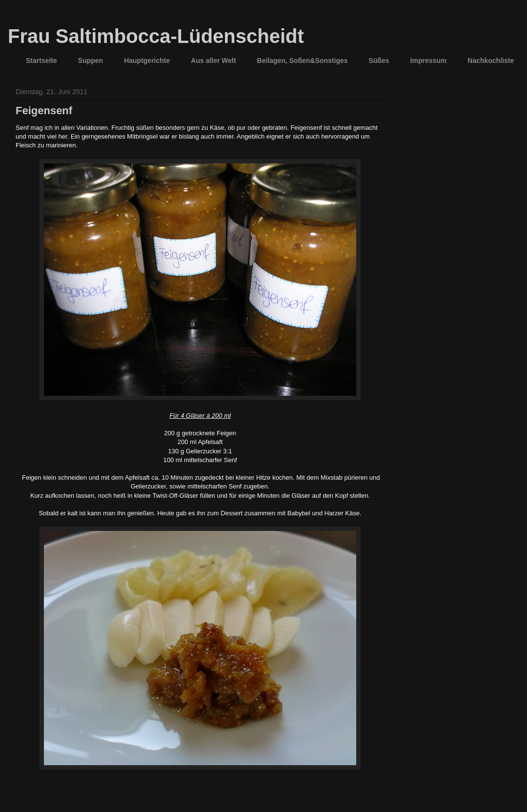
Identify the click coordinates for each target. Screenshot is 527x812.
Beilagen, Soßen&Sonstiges (303, 61)
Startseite (41, 61)
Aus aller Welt (213, 61)
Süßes (379, 61)
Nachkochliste (491, 61)
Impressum (429, 61)
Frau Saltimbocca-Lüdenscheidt (156, 36)
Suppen (91, 61)
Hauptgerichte (147, 61)
